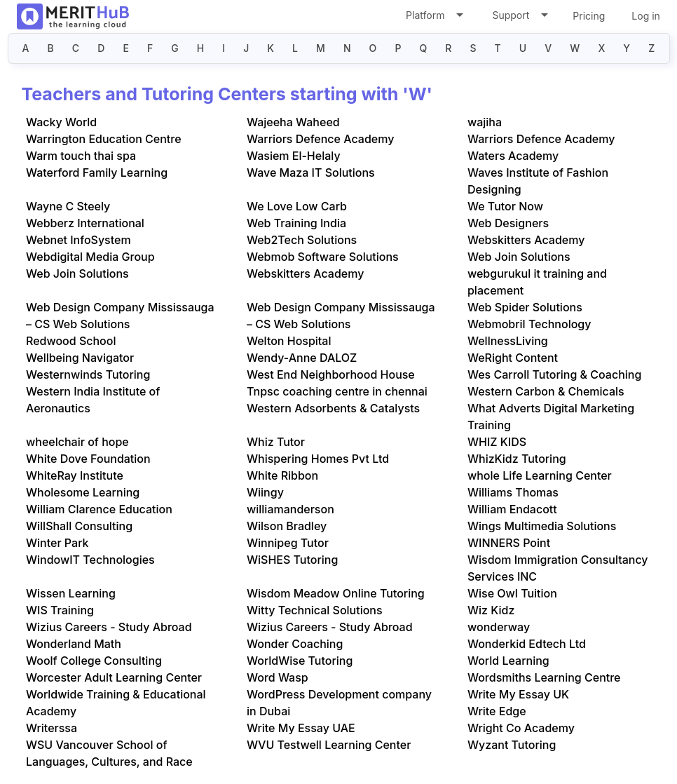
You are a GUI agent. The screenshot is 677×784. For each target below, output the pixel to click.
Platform (433, 18)
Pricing (589, 16)
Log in (646, 16)
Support (519, 18)
